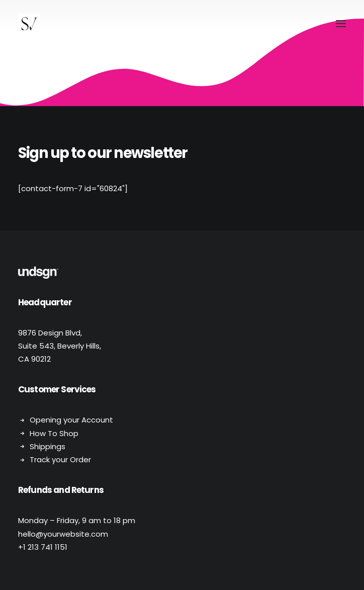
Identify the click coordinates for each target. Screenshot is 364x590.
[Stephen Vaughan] (29, 24)
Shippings (48, 446)
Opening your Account (71, 420)
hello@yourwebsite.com (63, 534)
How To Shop (54, 433)
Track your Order (60, 459)
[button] (341, 24)
